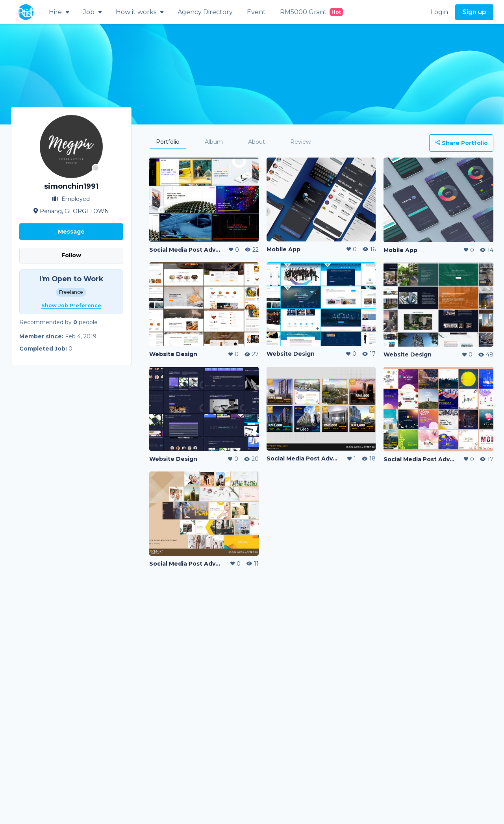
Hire (59, 12)
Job (92, 12)
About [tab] (257, 142)
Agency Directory (205, 12)
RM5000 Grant (311, 12)
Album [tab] (214, 142)
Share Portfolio (461, 143)
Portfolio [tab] (168, 142)
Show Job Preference (71, 305)
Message (71, 232)
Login (439, 12)
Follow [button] (71, 255)
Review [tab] (300, 142)
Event (256, 12)
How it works (140, 12)
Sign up (474, 12)
